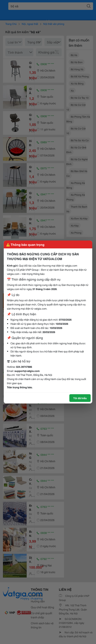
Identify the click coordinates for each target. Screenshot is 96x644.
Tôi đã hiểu (80, 398)
